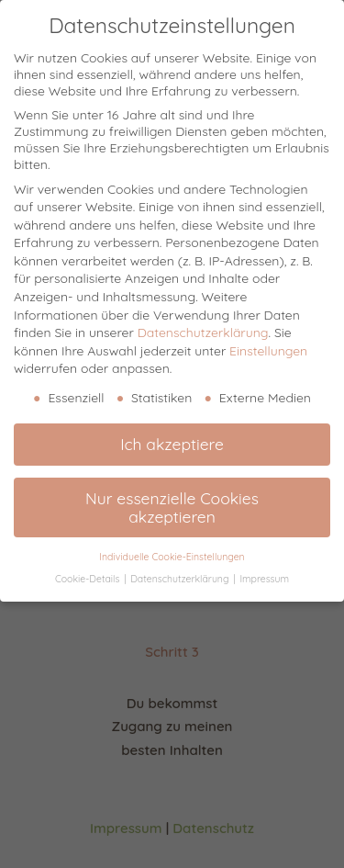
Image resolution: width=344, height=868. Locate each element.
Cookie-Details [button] (89, 579)
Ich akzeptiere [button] (172, 444)
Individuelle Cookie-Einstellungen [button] (172, 557)
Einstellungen (268, 351)
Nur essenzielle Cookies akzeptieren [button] (172, 507)
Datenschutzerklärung (203, 333)
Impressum (264, 579)
